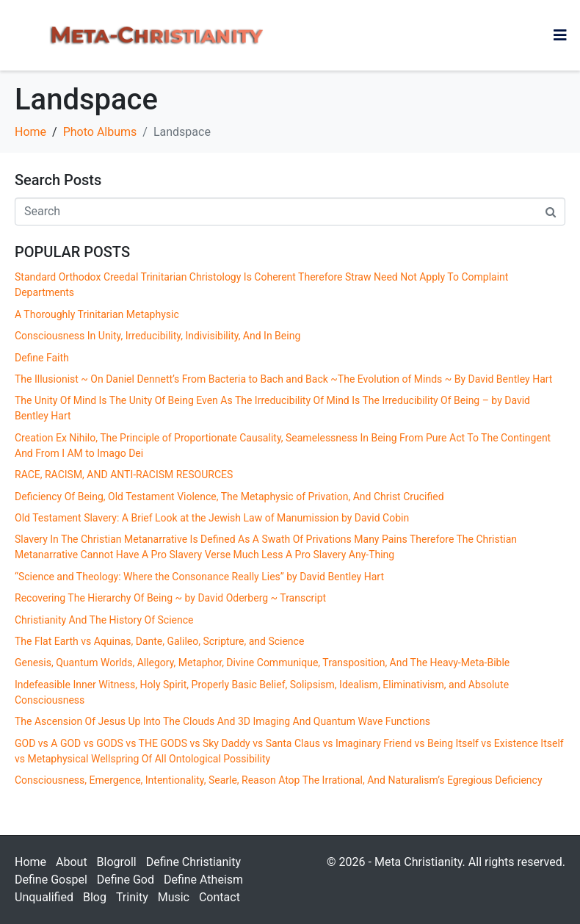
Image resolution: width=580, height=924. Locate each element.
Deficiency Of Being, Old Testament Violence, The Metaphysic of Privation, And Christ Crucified (229, 497)
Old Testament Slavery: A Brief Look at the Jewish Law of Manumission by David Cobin (212, 518)
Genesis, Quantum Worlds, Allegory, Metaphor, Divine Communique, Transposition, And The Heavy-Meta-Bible (262, 663)
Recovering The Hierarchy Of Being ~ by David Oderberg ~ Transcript (170, 598)
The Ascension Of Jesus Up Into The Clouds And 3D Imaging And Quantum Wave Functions (222, 721)
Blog (95, 897)
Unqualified (44, 897)
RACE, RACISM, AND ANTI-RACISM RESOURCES (124, 474)
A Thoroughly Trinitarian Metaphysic (97, 314)
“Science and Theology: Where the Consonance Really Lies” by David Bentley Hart (199, 577)
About (72, 862)
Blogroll (117, 862)
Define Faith (42, 358)
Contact (220, 897)
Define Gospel (51, 880)
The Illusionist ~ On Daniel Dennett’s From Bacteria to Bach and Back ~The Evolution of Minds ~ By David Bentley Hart (283, 379)
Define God (126, 880)
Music (174, 897)
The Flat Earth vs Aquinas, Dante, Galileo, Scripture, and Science (162, 641)
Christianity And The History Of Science (104, 620)
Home (30, 862)
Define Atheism (203, 880)
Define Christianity (193, 862)
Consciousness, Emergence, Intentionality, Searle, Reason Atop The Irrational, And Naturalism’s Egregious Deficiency (279, 780)
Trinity (132, 897)
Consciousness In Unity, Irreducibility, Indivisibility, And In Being (157, 336)
